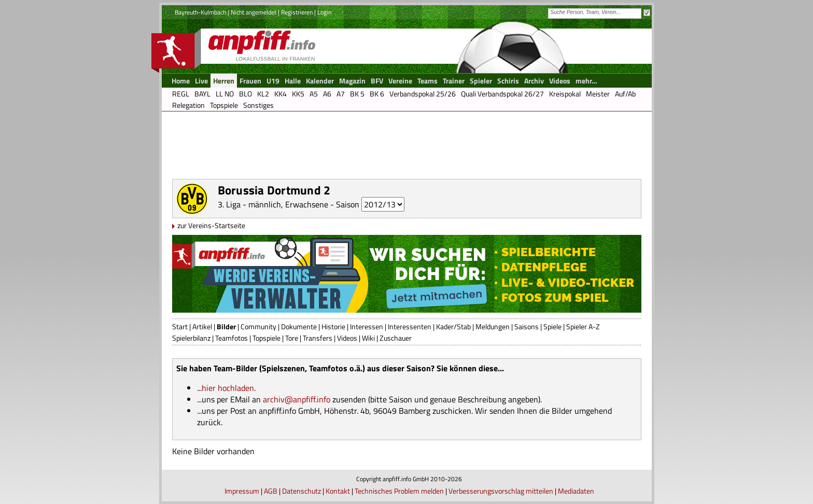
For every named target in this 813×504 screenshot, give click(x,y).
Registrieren (297, 12)
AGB (271, 491)
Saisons (527, 326)
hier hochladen (228, 388)
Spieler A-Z (583, 326)
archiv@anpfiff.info (297, 399)
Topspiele (267, 338)
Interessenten (410, 326)
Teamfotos (232, 338)
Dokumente (299, 326)
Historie (333, 326)
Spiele (552, 326)
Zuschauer (396, 338)
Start (180, 326)
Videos (347, 338)
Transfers (318, 338)
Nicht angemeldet (254, 12)
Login (324, 12)
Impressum (242, 491)
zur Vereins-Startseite (211, 225)
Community (258, 326)
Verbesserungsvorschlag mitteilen (501, 491)
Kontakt (338, 491)
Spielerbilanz (191, 338)
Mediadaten (576, 491)
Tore (292, 338)
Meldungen (493, 326)
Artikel (202, 326)
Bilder (226, 326)
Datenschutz (302, 491)
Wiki (368, 338)
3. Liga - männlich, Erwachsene (273, 204)
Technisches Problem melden (399, 491)
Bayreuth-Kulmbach (200, 12)
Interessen (367, 326)
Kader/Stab (453, 326)
